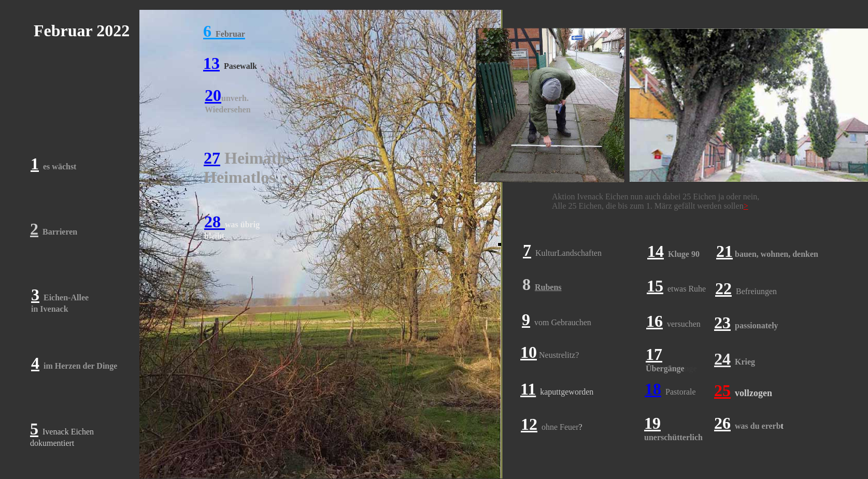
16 (654, 321)
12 (529, 424)
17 (654, 354)
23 (722, 323)
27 (212, 158)
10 (529, 352)
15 (655, 286)
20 (213, 95)
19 (652, 423)
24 (722, 359)
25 (722, 390)
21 (724, 251)
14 (656, 251)
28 (215, 222)
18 (653, 389)
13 (211, 63)
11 (528, 389)
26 (722, 423)
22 (723, 288)
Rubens (548, 287)
